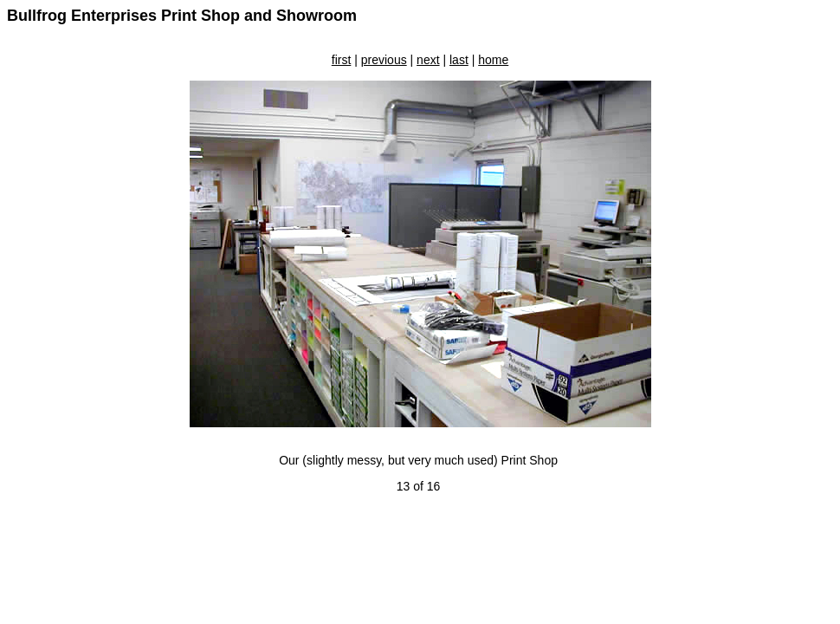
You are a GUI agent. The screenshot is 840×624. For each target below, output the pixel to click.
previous (384, 60)
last (459, 60)
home (493, 60)
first (342, 60)
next (428, 60)
